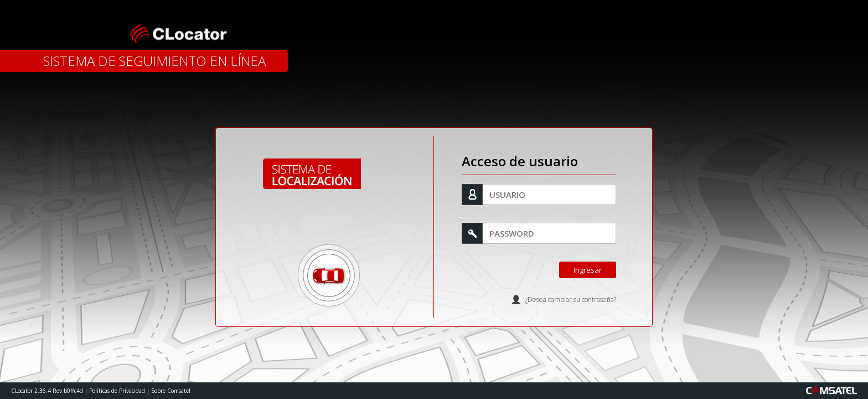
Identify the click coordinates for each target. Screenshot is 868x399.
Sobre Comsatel (171, 391)
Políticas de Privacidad (117, 391)
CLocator (176, 33)
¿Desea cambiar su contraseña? (571, 300)
